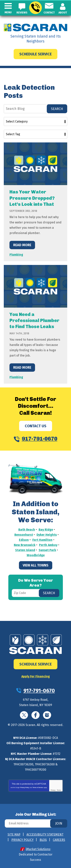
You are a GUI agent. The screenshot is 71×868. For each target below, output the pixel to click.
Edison (24, 540)
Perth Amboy (48, 545)
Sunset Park (47, 550)
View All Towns (36, 565)
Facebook (35, 715)
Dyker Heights (47, 535)
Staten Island (25, 550)
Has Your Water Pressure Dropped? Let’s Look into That (32, 198)
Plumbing (16, 255)
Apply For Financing (36, 676)
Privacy (53, 790)
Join (59, 823)
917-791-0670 (35, 8)
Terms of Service (38, 787)
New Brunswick (25, 545)
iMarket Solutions (38, 849)
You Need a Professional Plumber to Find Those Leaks (34, 320)
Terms (59, 790)
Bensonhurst (24, 535)
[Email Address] (35, 823)
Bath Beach (27, 530)
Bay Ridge (46, 530)
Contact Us (36, 426)
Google (47, 715)
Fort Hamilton (42, 540)
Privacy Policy (25, 787)
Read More (22, 245)
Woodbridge (36, 555)
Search (57, 109)
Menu (8, 12)
